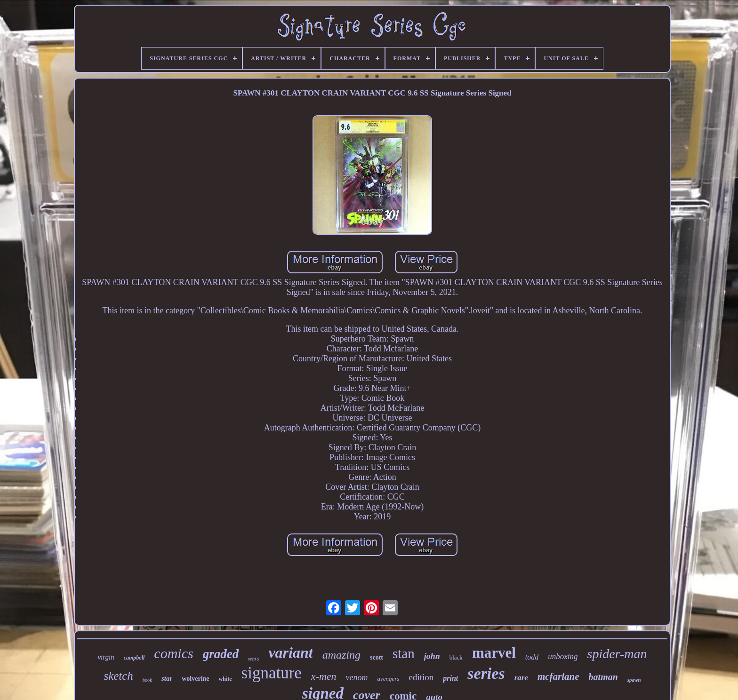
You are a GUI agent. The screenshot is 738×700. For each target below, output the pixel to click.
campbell (134, 658)
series (486, 673)
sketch (118, 676)
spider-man (617, 654)
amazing (341, 655)
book (147, 680)
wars (253, 659)
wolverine (195, 679)
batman (603, 677)
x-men (324, 676)
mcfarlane (558, 676)
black (456, 657)
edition (421, 677)
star (167, 678)
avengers (389, 679)
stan (404, 653)
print (450, 678)
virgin (106, 657)
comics (173, 653)
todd (532, 657)
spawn (634, 680)
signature (272, 673)
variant (290, 652)
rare (521, 678)
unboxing (563, 656)
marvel (494, 653)
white (225, 679)
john (432, 656)
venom (357, 677)
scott (377, 657)
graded (221, 654)
